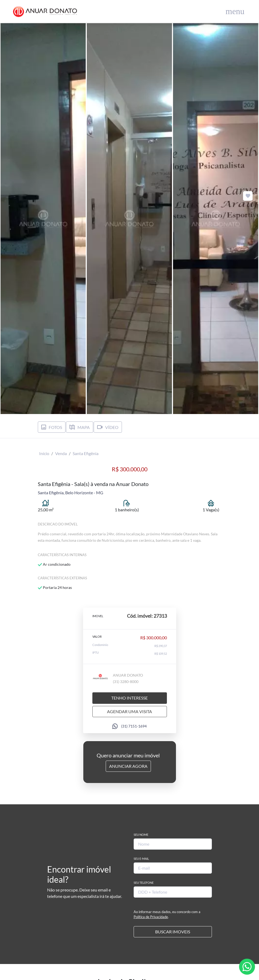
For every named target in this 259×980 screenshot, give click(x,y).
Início (44, 453)
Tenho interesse (129, 698)
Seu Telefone (144, 883)
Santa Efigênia (86, 453)
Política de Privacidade (151, 917)
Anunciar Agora (128, 766)
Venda (61, 453)
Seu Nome (141, 835)
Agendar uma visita (129, 711)
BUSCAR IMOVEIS (173, 932)
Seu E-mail (141, 859)
